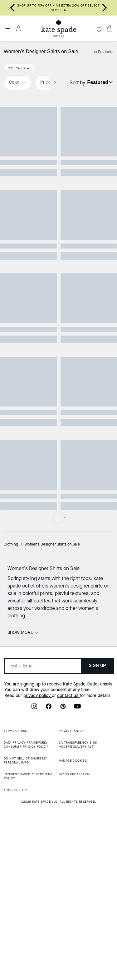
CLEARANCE (88, 421)
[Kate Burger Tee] (88, 621)
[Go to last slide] (12, 8)
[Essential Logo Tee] (29, 299)
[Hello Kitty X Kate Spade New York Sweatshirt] (29, 450)
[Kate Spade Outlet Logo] (59, 29)
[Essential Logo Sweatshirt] (88, 299)
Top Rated (29, 112)
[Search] (100, 29)
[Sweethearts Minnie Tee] (29, 141)
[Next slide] (105, 8)
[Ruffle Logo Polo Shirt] (88, 450)
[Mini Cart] (110, 28)
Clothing (11, 788)
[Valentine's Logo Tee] (29, 621)
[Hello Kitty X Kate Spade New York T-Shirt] (88, 141)
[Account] (19, 28)
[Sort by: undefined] (99, 82)
